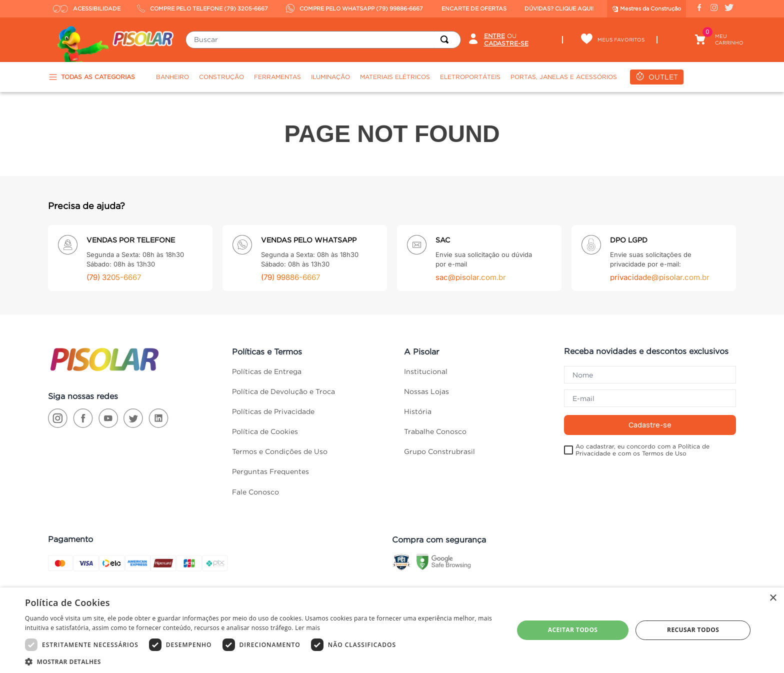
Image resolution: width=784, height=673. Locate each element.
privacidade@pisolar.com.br (660, 277)
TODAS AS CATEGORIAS (91, 77)
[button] (262, 661)
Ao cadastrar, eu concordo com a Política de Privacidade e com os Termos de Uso (642, 450)
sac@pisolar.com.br (471, 277)
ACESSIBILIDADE (87, 8)
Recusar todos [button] (693, 630)
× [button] (773, 598)
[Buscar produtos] (446, 40)
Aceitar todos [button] (573, 630)
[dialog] (392, 630)
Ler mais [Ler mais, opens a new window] (307, 628)
